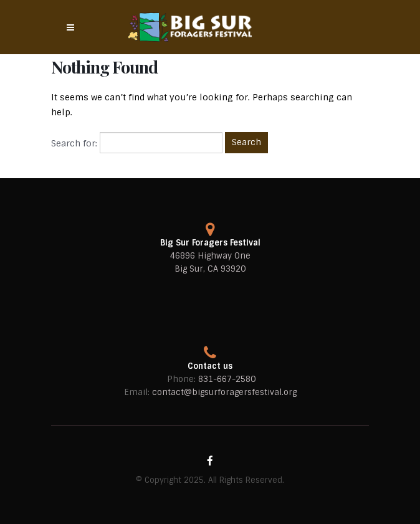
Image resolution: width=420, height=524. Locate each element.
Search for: (74, 143)
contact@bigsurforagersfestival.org (224, 392)
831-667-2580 (227, 379)
